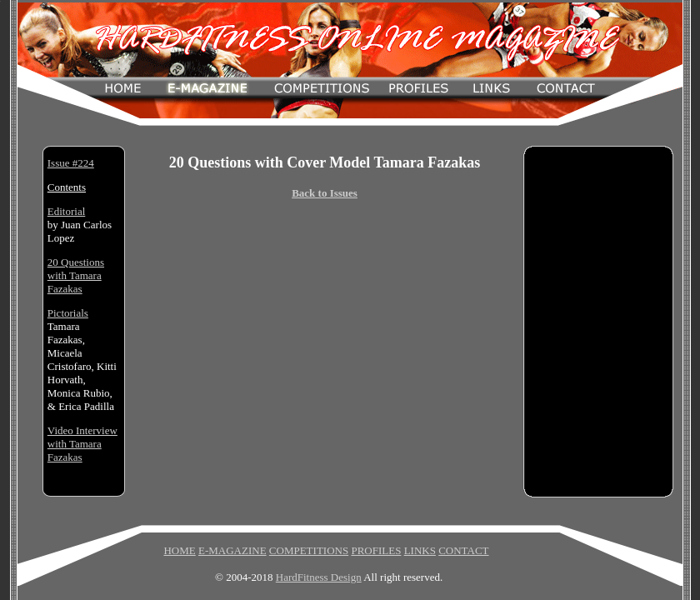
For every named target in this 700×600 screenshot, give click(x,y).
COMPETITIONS (309, 550)
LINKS (420, 550)
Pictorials (68, 313)
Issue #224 (71, 163)
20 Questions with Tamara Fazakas (76, 275)
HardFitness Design (319, 577)
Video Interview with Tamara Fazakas (82, 444)
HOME (179, 550)
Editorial (67, 211)
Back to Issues (325, 193)
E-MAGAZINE (232, 550)
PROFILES (376, 550)
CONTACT (463, 550)
